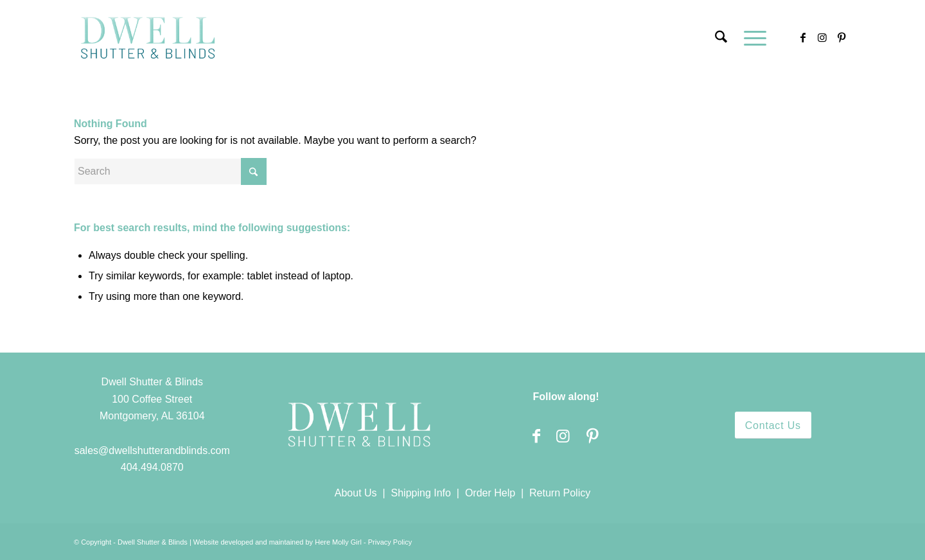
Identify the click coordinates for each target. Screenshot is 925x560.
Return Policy (560, 493)
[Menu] (751, 38)
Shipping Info (421, 493)
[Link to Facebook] (803, 37)
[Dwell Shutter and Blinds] (148, 38)
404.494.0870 (152, 467)
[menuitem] (721, 38)
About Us (356, 493)
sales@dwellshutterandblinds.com (152, 451)
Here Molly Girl (338, 542)
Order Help (490, 493)
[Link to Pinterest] (841, 37)
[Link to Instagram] (822, 37)
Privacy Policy (390, 542)
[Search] (721, 38)
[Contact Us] (773, 425)
